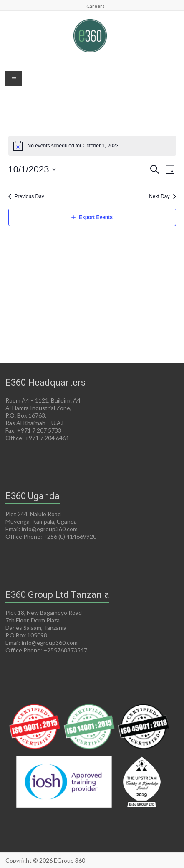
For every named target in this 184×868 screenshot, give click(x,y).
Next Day (159, 196)
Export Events (96, 217)
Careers (96, 6)
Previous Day (29, 196)
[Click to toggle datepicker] (33, 169)
